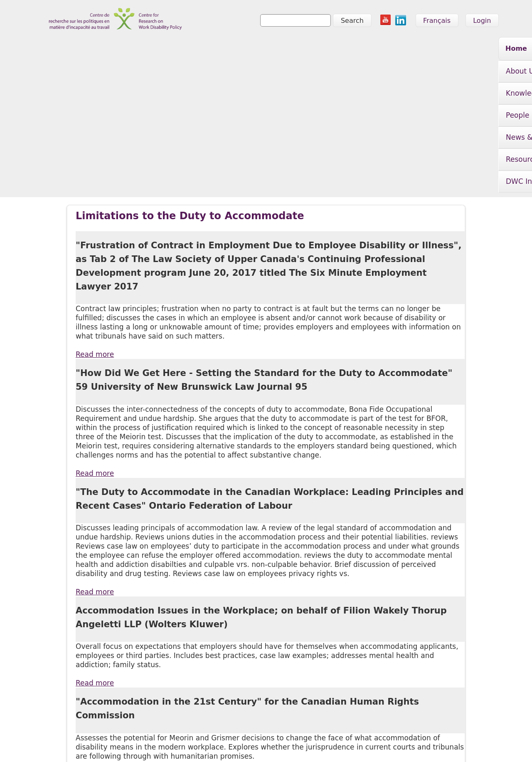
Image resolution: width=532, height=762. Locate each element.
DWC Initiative (460, 50)
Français (437, 21)
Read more (95, 222)
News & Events (328, 50)
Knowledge (214, 50)
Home (115, 48)
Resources (395, 50)
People (268, 50)
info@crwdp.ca (63, 744)
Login (482, 21)
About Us (157, 50)
